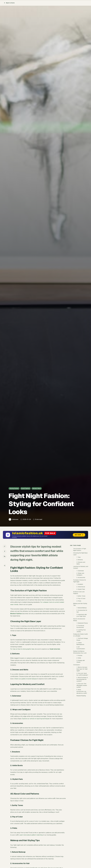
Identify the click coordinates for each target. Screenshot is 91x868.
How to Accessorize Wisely (79, 620)
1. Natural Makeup (82, 608)
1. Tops (79, 557)
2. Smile (79, 658)
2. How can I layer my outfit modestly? (82, 674)
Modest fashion (16, 614)
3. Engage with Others (81, 661)
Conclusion (77, 665)
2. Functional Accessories (80, 626)
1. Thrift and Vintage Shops (82, 639)
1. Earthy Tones (81, 596)
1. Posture (79, 655)
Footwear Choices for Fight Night (80, 581)
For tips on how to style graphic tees (22, 649)
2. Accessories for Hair (82, 611)
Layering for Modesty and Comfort (81, 567)
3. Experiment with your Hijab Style (82, 615)
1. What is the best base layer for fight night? (82, 669)
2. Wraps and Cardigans (80, 574)
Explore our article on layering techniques (36, 719)
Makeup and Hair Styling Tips (80, 604)
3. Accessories (81, 577)
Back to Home (9, 3)
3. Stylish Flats (81, 589)
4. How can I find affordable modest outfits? (82, 685)
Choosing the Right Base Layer (80, 554)
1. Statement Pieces (82, 623)
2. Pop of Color (81, 598)
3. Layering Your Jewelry (81, 631)
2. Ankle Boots (81, 587)
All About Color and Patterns (79, 593)
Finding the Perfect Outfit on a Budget (80, 635)
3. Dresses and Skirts (81, 563)
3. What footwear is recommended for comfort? (82, 679)
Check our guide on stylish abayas (26, 679)
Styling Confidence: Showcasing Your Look (80, 652)
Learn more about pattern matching (31, 835)
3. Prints (79, 601)
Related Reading (81, 696)
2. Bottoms (80, 560)
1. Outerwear (80, 571)
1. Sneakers (80, 584)
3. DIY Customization (81, 648)
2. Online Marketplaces (80, 644)
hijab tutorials (55, 649)
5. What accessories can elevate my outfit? (82, 691)
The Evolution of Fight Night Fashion (80, 550)
